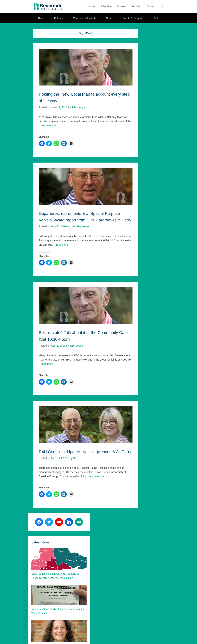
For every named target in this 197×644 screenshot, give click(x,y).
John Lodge (78, 107)
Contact (151, 6)
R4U (76, 458)
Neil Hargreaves (80, 226)
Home (91, 6)
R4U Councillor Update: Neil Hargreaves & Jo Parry (85, 452)
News (109, 18)
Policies (59, 18)
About (41, 18)
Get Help (136, 6)
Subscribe (106, 6)
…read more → (48, 125)
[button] (48, 7)
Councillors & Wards (85, 18)
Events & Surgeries (133, 18)
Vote (157, 18)
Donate (121, 6)
